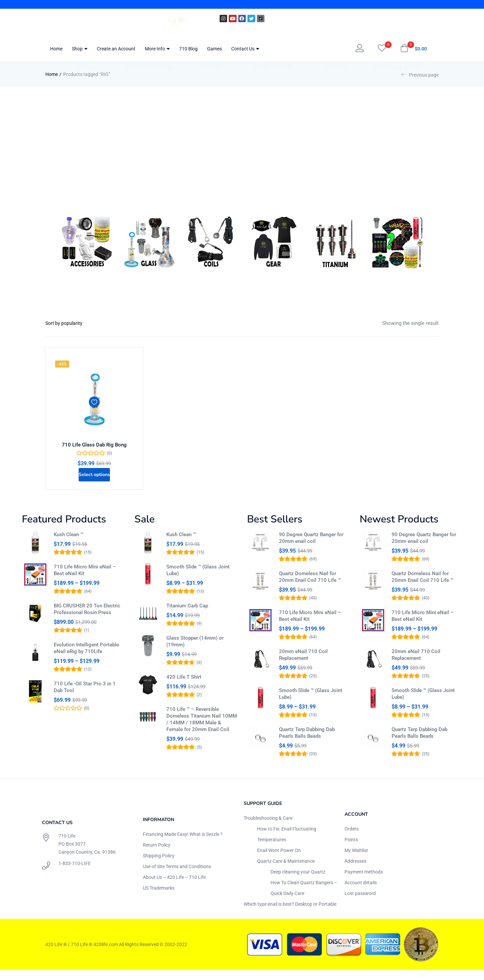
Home (56, 49)
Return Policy (157, 855)
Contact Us (245, 49)
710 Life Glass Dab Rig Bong (94, 447)
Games (214, 49)
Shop (80, 49)
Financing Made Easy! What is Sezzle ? (183, 844)
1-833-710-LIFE (75, 874)
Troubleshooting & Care (268, 828)
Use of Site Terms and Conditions (177, 876)
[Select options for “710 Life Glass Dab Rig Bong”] (94, 480)
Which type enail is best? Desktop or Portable (290, 914)
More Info (157, 49)
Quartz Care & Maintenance (286, 871)
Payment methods (364, 882)
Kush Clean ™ (69, 542)
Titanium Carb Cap (187, 616)
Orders (352, 839)
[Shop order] (71, 323)
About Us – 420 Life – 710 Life (174, 887)
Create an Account (116, 49)
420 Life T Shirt (184, 690)
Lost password (360, 903)
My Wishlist (356, 860)
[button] (414, 49)
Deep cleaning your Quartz (298, 882)
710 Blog (188, 49)
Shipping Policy (159, 865)
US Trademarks (159, 898)
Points (351, 849)
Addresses (355, 871)
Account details (361, 892)
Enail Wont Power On (279, 860)
